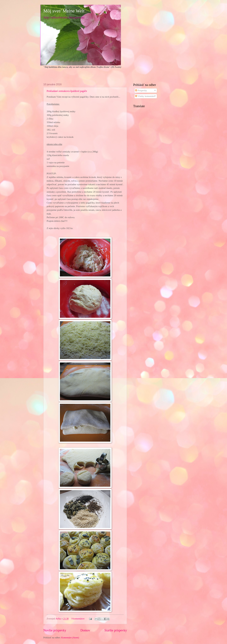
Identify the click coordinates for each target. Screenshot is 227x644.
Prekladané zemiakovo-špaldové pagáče (67, 91)
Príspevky (141, 90)
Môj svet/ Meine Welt (64, 11)
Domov (85, 630)
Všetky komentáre (145, 96)
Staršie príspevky (116, 630)
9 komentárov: (79, 619)
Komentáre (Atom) (70, 638)
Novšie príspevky (55, 630)
